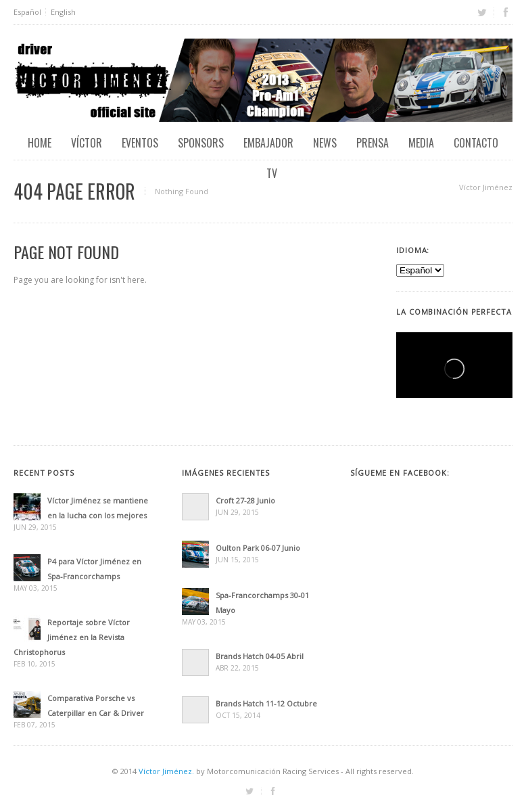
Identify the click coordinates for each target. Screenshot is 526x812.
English (63, 12)
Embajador (268, 143)
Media (421, 143)
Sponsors (201, 143)
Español (27, 12)
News (325, 143)
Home (40, 143)
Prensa (373, 143)
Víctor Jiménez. (166, 771)
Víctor (87, 143)
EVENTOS (140, 143)
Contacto (476, 143)
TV (272, 173)
